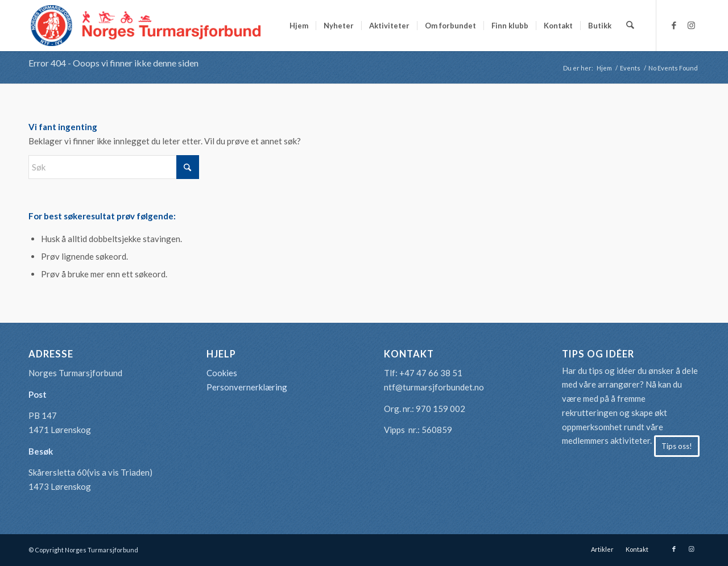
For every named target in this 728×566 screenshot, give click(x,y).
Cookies (222, 373)
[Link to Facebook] (674, 25)
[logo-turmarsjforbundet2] (146, 26)
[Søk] (630, 26)
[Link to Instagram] (691, 25)
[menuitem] (299, 26)
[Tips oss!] (677, 446)
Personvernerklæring (247, 387)
